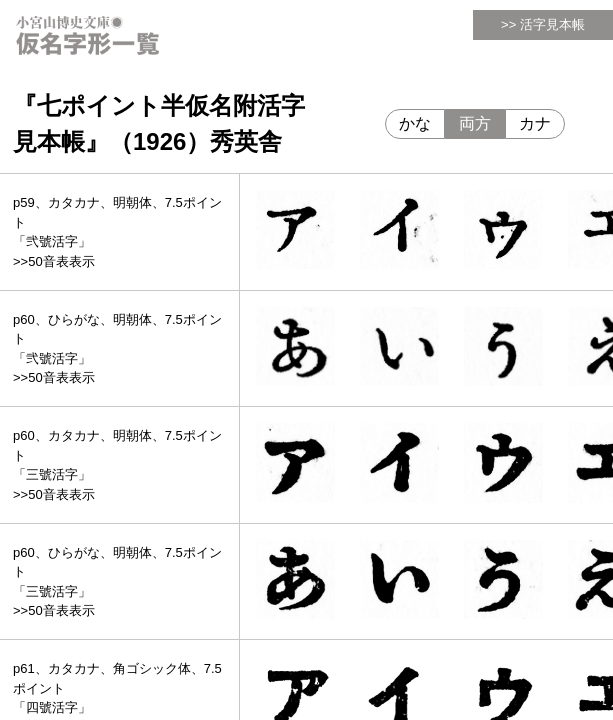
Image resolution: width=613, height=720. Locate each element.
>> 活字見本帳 (543, 24)
